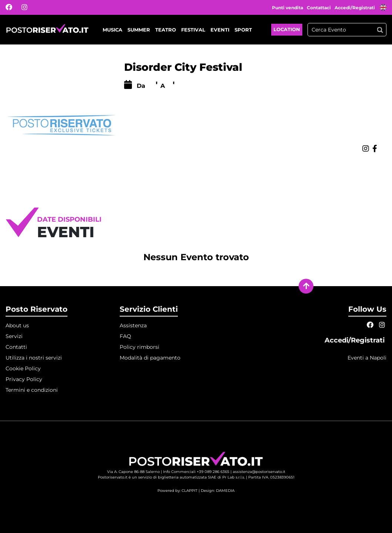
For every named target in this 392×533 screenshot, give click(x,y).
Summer (139, 30)
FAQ (125, 336)
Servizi (14, 336)
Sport (243, 30)
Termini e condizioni (32, 390)
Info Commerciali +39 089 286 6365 (196, 472)
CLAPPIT (190, 491)
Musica (112, 30)
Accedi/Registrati (355, 8)
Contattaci (319, 8)
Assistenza (133, 325)
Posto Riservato (36, 309)
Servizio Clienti (149, 309)
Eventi (220, 30)
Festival (193, 30)
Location (287, 29)
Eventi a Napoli (367, 358)
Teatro (166, 30)
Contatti (16, 347)
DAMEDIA (225, 491)
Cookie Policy (23, 368)
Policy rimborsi (139, 347)
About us (17, 325)
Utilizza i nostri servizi (34, 358)
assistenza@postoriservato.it (259, 472)
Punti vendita (288, 8)
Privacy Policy (24, 379)
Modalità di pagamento (150, 358)
